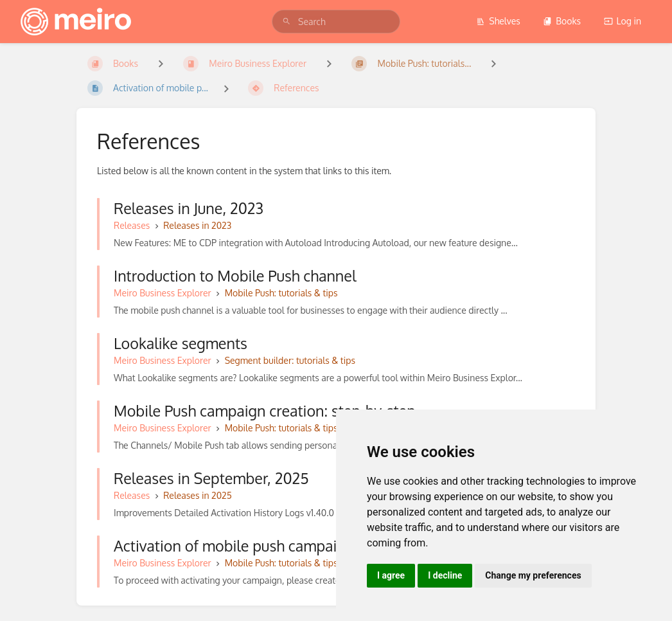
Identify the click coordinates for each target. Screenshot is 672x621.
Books (562, 21)
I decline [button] (445, 575)
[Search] (287, 22)
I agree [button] (391, 575)
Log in (623, 21)
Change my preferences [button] (533, 575)
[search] (336, 22)
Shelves (498, 21)
